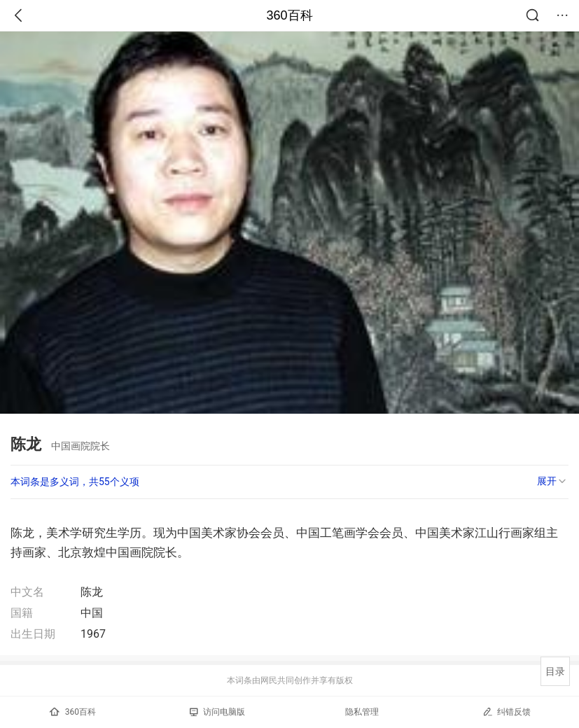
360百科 (289, 15)
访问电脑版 (217, 712)
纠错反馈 (507, 712)
